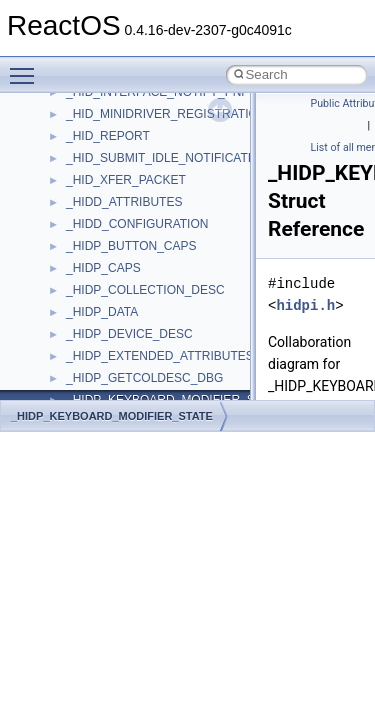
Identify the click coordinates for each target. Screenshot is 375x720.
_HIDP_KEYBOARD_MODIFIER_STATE (112, 416)
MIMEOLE (93, 147)
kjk (73, 125)
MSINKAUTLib (105, 235)
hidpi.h (305, 305)
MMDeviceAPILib (112, 169)
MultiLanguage (105, 345)
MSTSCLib (95, 279)
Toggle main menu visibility (27, 67)
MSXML (87, 301)
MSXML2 (90, 323)
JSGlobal (90, 103)
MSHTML (91, 191)
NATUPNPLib (102, 367)
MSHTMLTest (102, 213)
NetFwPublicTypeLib (120, 389)
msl (75, 257)
